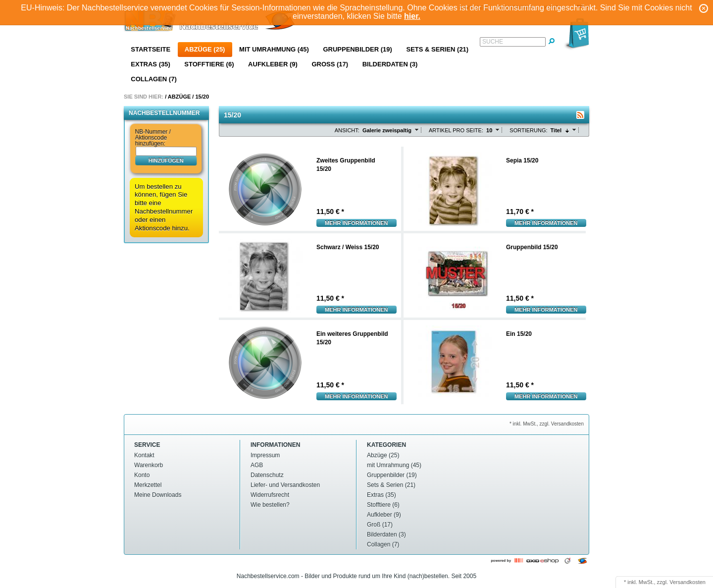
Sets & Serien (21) (437, 49)
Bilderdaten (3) (390, 64)
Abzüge (179, 97)
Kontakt (144, 455)
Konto (142, 475)
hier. (412, 16)
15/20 (202, 97)
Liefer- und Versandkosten (285, 485)
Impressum (265, 455)
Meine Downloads (158, 495)
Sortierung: (528, 130)
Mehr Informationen (356, 223)
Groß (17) (330, 64)
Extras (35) (150, 64)
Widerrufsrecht (270, 495)
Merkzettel (148, 485)
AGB (257, 465)
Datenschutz (267, 475)
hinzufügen (166, 160)
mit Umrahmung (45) (274, 49)
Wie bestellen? (270, 505)
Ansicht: (347, 130)
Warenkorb (149, 465)
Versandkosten (688, 582)
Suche (493, 42)
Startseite (151, 49)
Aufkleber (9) (273, 64)
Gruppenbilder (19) (357, 49)
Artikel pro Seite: (456, 130)
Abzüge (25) (205, 49)
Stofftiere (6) (209, 64)
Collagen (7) (153, 79)
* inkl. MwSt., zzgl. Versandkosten (547, 424)
